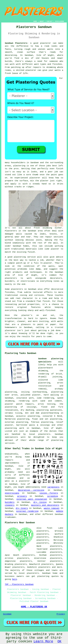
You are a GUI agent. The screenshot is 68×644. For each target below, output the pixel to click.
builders (10, 502)
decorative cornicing (31, 490)
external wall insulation (32, 499)
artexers (22, 496)
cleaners (10, 505)
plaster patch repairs (19, 404)
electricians (12, 493)
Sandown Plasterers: (17, 43)
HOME (35, 21)
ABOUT (42, 21)
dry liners (22, 508)
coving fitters (49, 493)
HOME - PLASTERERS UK (34, 607)
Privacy (61, 614)
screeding (52, 496)
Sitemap (7, 614)
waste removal (51, 508)
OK (59, 641)
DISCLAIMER (59, 21)
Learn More (43, 641)
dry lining (40, 502)
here (14, 579)
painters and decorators (45, 505)
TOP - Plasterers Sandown (19, 584)
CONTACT (50, 21)
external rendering (27, 511)
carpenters (53, 487)
